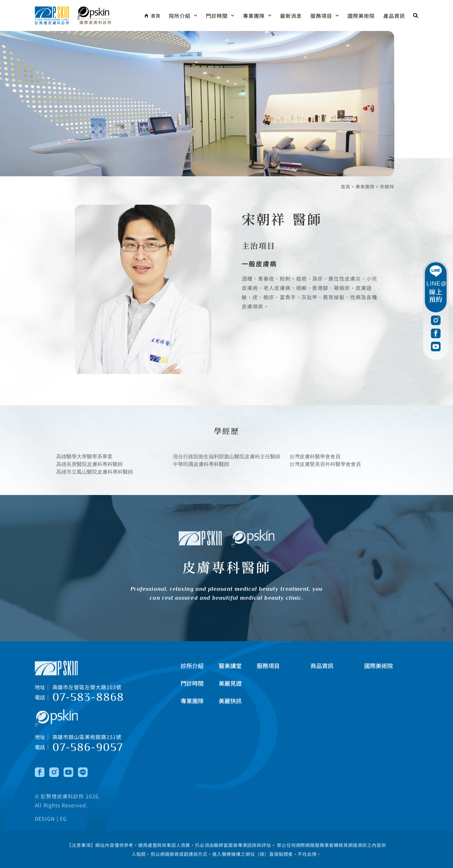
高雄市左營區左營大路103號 (87, 687)
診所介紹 (192, 666)
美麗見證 (230, 683)
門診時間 (220, 15)
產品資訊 (394, 16)
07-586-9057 (88, 747)
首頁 (346, 187)
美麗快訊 (230, 701)
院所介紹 (183, 15)
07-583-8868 (88, 697)
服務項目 (325, 15)
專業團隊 (257, 15)
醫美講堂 (230, 666)
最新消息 (291, 16)
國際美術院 (361, 16)
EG (63, 819)
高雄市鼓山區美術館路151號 (87, 737)
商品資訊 (322, 666)
